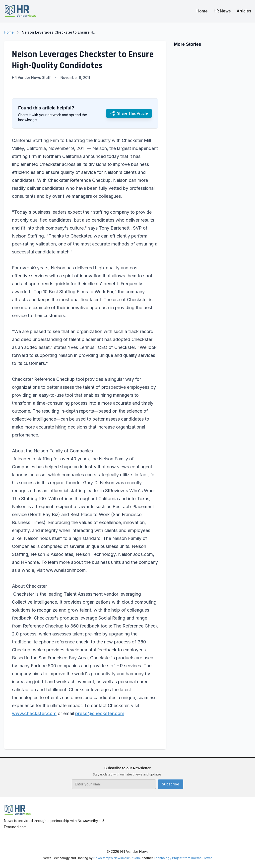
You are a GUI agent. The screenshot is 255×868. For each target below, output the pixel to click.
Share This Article (129, 113)
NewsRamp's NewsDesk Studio (117, 858)
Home (202, 11)
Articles (244, 11)
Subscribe (171, 784)
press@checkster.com (100, 713)
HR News (222, 11)
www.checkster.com (34, 713)
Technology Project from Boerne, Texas (183, 858)
